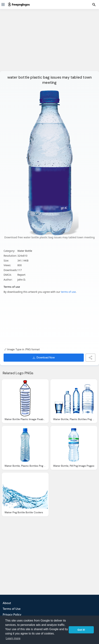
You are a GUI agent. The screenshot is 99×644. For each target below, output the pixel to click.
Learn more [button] (13, 638)
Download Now (44, 358)
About (7, 603)
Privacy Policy (12, 615)
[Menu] (3, 4)
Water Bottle (25, 251)
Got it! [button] (81, 630)
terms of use (68, 292)
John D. (22, 280)
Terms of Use (12, 609)
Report (21, 275)
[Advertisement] (49, 42)
